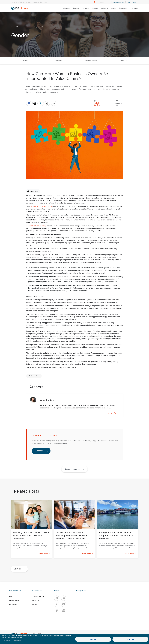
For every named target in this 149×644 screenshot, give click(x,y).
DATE (116, 101)
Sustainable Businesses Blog (27, 27)
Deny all (93, 639)
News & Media (14, 600)
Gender (42, 27)
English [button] (102, 2)
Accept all (130, 639)
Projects (76, 8)
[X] (57, 604)
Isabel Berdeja (97, 104)
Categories (58, 60)
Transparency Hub (118, 2)
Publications (13, 604)
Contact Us (36, 600)
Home (13, 27)
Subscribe (42, 451)
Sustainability (124, 8)
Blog (11, 597)
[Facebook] (57, 598)
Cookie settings (17, 641)
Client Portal (133, 2)
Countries (86, 8)
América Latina (34, 376)
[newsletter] (64, 611)
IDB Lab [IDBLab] (40, 634)
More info (114, 413)
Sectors (95, 8)
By (95, 101)
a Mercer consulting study (42, 206)
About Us (67, 8)
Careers (35, 604)
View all (20, 569)
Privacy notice (102, 634)
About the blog (91, 60)
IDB (34, 634)
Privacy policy (7, 641)
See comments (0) (72, 469)
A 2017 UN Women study (36, 226)
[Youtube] (64, 604)
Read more (44, 554)
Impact (113, 8)
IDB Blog (123, 60)
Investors (135, 8)
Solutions (105, 8)
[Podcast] (57, 611)
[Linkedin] (64, 598)
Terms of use (92, 634)
